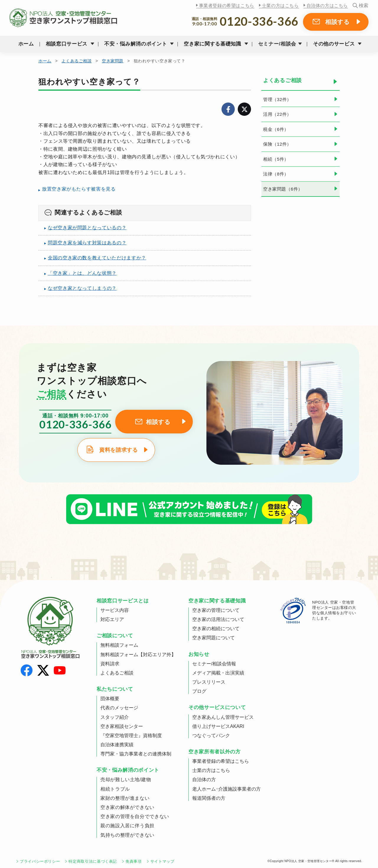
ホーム (26, 44)
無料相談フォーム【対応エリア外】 (138, 655)
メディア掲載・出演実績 (218, 673)
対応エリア (112, 619)
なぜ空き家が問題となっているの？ (87, 228)
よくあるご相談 (76, 61)
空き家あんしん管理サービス (223, 717)
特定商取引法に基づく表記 (93, 861)
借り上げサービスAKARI (218, 726)
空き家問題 (113, 61)
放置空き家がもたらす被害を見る (79, 189)
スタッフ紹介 (115, 717)
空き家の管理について (216, 610)
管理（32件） (277, 99)
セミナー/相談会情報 (214, 664)
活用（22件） (277, 114)
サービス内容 (115, 610)
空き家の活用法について (218, 619)
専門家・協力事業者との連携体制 (136, 754)
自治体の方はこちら (327, 5)
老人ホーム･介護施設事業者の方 (227, 789)
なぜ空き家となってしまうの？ (82, 288)
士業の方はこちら (280, 5)
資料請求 (110, 664)
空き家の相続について (216, 629)
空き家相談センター (122, 726)
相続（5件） (276, 159)
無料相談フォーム (119, 645)
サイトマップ (162, 861)
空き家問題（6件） (283, 189)
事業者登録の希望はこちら (227, 5)
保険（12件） (277, 144)
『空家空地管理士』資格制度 (131, 735)
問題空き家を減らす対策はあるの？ (87, 243)
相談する (337, 22)
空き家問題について (214, 638)
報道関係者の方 (209, 798)
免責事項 (134, 861)
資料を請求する (118, 450)
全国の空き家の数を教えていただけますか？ (97, 258)
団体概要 (110, 699)
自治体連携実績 (117, 745)
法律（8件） (276, 174)
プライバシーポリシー (40, 861)
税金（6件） (276, 129)
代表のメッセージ (119, 708)
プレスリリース (209, 682)
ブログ (199, 691)
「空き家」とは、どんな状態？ (82, 273)
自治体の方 (204, 780)
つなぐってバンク (211, 735)
